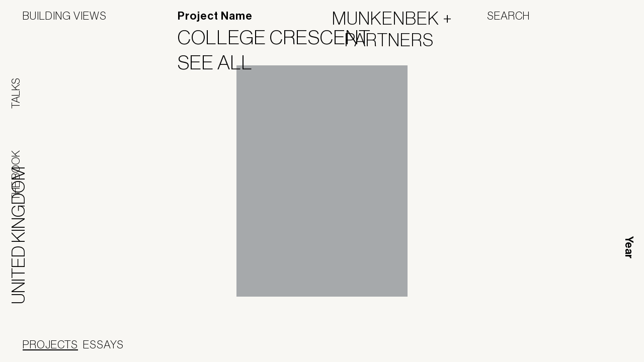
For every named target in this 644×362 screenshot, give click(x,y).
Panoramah (314, 349)
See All (221, 62)
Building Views (65, 16)
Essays (103, 344)
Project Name (215, 16)
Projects (50, 344)
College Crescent (280, 37)
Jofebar (379, 345)
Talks (16, 93)
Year (629, 247)
